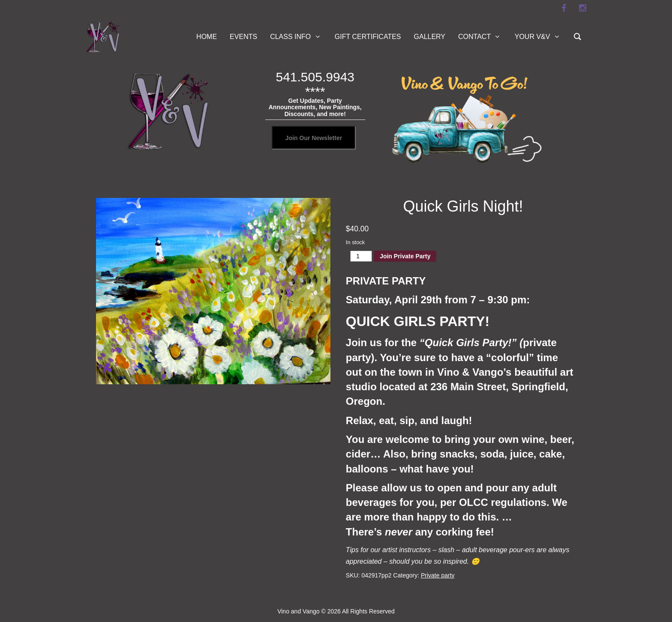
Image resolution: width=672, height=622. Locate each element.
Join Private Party (405, 256)
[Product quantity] (361, 256)
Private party (438, 575)
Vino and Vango (298, 611)
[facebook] (564, 8)
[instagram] (582, 8)
